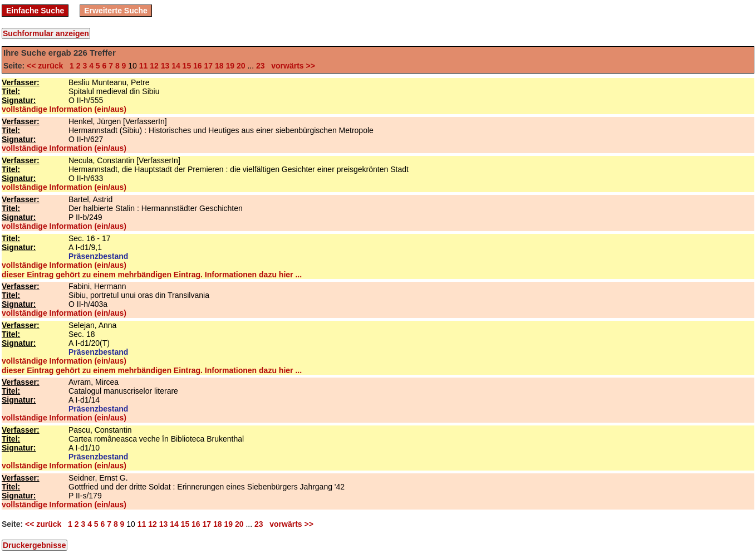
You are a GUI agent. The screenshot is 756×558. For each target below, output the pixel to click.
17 (209, 66)
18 (219, 66)
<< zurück (47, 66)
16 (198, 66)
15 (187, 66)
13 (165, 66)
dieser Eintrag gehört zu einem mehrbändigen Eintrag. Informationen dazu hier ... (152, 275)
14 (176, 66)
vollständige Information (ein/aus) (64, 109)
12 (154, 66)
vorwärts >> (291, 66)
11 (144, 66)
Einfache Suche (35, 11)
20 (241, 66)
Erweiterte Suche (116, 11)
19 (230, 66)
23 (261, 66)
